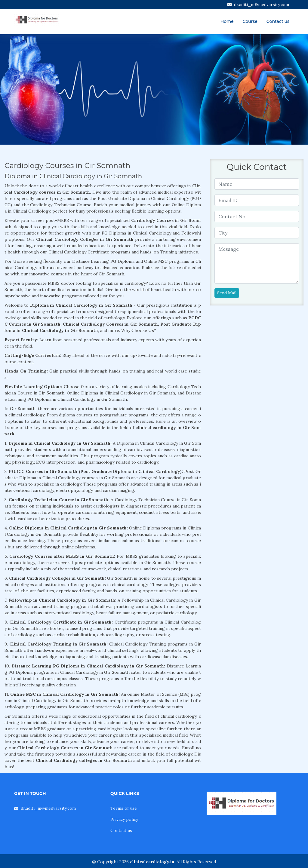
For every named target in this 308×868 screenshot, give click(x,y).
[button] (23, 89)
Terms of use (124, 808)
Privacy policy (124, 819)
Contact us (278, 21)
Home (227, 21)
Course (250, 21)
